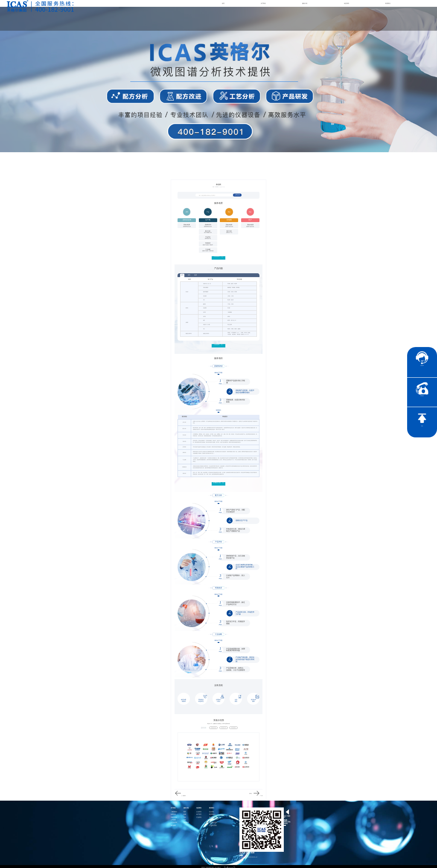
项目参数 (173, 824)
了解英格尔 (174, 811)
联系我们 (388, 3)
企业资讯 (199, 811)
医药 (185, 811)
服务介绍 (305, 3)
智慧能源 (186, 822)
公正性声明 (174, 822)
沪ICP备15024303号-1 (230, 866)
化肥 (195, 275)
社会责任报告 (213, 824)
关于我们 (263, 3)
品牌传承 (173, 814)
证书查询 (212, 819)
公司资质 (173, 819)
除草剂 (251, 793)
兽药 (189, 275)
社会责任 (212, 811)
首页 (223, 3)
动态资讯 (347, 3)
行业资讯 (199, 816)
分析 (185, 816)
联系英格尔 (212, 814)
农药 (182, 275)
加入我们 (212, 816)
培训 (185, 819)
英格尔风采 (174, 816)
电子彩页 (199, 814)
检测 (185, 814)
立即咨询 (237, 195)
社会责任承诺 (213, 822)
